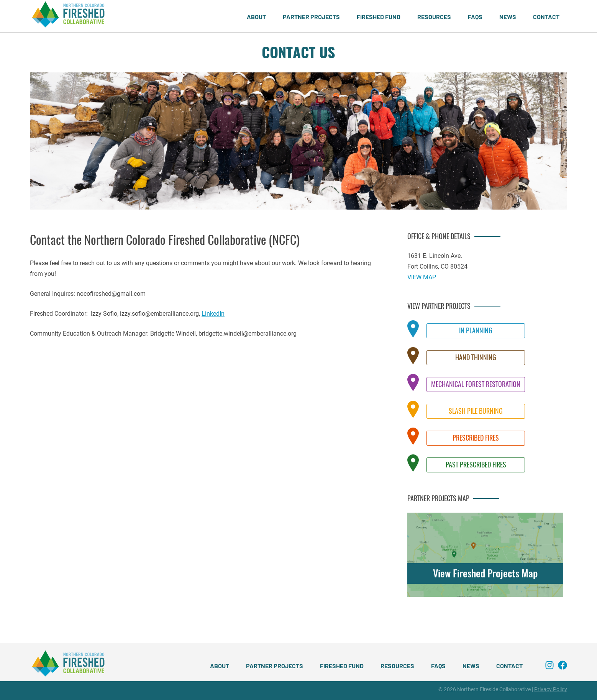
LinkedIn (213, 314)
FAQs (475, 17)
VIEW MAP (422, 277)
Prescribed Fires (476, 438)
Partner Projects (311, 17)
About (256, 17)
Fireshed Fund (379, 17)
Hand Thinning (476, 357)
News (508, 17)
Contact (546, 17)
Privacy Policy (551, 689)
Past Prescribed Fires (476, 465)
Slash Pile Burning (476, 411)
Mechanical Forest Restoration (476, 384)
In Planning (476, 330)
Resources (434, 17)
